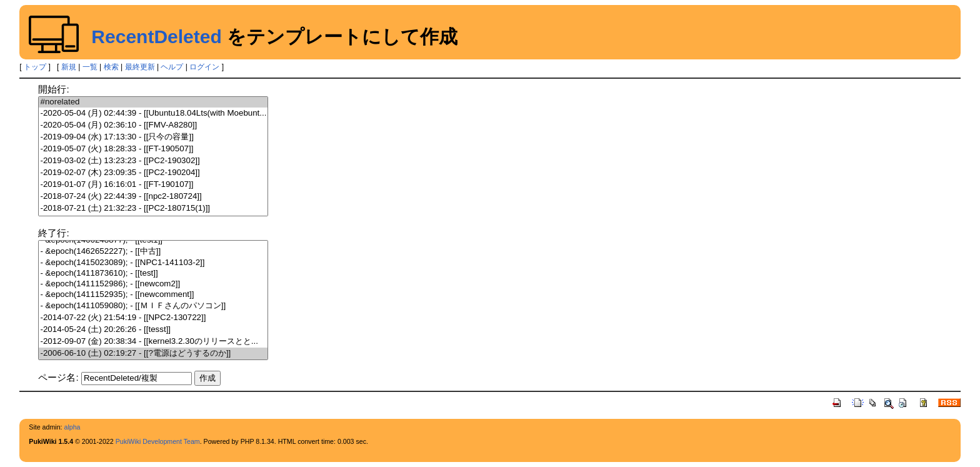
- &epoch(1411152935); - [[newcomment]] (153, 295)
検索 (111, 67)
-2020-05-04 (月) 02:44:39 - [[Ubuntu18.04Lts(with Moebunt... (153, 113)
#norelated (153, 102)
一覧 (90, 67)
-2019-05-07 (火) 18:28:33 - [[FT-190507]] (153, 149)
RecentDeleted (156, 37)
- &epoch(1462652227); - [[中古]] (153, 252)
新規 (69, 67)
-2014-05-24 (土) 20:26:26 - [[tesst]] (153, 330)
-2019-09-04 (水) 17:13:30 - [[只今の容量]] (153, 137)
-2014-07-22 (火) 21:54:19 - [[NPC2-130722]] (153, 318)
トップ (35, 67)
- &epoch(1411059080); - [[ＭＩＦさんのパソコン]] (153, 306)
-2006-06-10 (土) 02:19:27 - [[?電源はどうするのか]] (153, 354)
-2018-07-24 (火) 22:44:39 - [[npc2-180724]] (153, 197)
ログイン (204, 67)
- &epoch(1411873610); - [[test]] (153, 274)
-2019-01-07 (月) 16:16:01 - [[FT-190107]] (153, 185)
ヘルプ (172, 67)
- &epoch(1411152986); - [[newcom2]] (153, 284)
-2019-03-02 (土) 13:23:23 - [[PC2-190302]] (153, 161)
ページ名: (58, 377)
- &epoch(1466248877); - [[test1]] (153, 240)
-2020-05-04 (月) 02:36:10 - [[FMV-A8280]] (153, 125)
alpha (72, 427)
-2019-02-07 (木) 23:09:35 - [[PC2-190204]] (153, 173)
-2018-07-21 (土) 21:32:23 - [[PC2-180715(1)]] (153, 208)
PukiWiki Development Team (158, 441)
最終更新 (140, 67)
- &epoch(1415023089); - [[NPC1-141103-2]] (153, 263)
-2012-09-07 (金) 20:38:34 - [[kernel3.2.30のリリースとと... (153, 342)
